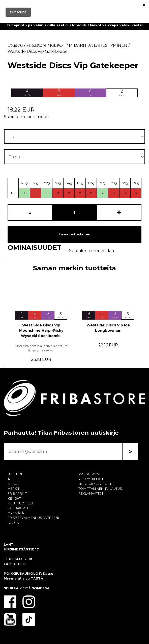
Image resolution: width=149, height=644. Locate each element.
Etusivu (15, 45)
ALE (11, 479)
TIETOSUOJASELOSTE (96, 484)
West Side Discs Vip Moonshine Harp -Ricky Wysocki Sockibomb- (41, 330)
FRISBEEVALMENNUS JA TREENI (33, 518)
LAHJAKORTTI (18, 508)
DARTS (13, 523)
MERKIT (13, 489)
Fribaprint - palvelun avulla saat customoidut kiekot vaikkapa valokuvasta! (75, 25)
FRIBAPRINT (17, 493)
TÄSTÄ (37, 578)
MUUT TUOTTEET (21, 503)
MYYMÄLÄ (16, 513)
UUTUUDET (16, 474)
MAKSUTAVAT (90, 474)
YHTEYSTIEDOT (91, 479)
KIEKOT (13, 484)
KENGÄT (14, 498)
